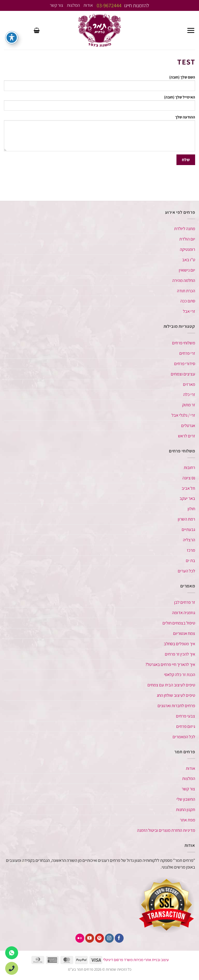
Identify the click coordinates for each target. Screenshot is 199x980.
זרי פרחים (187, 353)
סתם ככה (188, 301)
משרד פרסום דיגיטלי (118, 960)
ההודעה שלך (99, 134)
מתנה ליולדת (185, 229)
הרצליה (189, 540)
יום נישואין (187, 270)
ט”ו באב (189, 260)
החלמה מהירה (184, 280)
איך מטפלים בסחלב (179, 644)
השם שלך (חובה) (99, 84)
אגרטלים (188, 425)
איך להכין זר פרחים (180, 654)
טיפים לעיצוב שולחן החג (176, 695)
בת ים (190, 560)
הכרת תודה (186, 291)
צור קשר (57, 5)
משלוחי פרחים (184, 343)
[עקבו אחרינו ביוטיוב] (90, 938)
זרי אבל (189, 311)
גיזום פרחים (186, 726)
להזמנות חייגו (123, 5)
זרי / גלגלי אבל (183, 415)
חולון (191, 509)
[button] (191, 30)
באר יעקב (187, 498)
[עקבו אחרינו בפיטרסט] (100, 938)
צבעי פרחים (186, 716)
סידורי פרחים (185, 364)
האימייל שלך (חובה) (99, 104)
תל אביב (188, 488)
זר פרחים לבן (184, 602)
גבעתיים (188, 529)
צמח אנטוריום (184, 633)
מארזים (189, 384)
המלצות (74, 5)
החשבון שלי (186, 799)
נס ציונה (189, 478)
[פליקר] (80, 938)
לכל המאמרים (184, 737)
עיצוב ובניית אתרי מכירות (151, 960)
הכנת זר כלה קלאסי (180, 674)
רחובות (189, 467)
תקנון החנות (186, 809)
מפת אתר (187, 820)
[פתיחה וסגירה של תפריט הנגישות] (12, 38)
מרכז (191, 550)
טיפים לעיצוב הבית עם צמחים (171, 685)
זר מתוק (189, 405)
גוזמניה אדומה (184, 613)
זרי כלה (189, 394)
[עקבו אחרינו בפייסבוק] (119, 938)
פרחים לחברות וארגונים (176, 706)
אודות (88, 5)
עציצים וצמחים (183, 374)
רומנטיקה (187, 249)
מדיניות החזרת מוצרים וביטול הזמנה (166, 830)
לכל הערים (186, 571)
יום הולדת (187, 239)
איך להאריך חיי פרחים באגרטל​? (170, 664)
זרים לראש (187, 436)
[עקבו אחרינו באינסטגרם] (109, 938)
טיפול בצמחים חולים (179, 623)
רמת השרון (186, 519)
